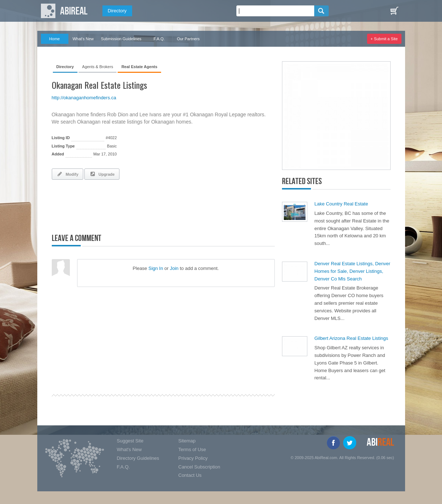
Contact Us (190, 475)
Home (54, 39)
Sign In (156, 268)
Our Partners (188, 39)
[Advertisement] (136, 205)
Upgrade (102, 174)
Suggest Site (130, 441)
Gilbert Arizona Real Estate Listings (352, 338)
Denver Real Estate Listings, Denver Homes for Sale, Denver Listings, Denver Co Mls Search (353, 271)
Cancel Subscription (199, 467)
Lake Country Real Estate (341, 204)
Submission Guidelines (121, 39)
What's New (83, 39)
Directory (117, 11)
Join (174, 268)
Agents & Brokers (98, 67)
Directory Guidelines (138, 458)
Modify (68, 174)
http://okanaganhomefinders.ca (84, 98)
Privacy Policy (193, 458)
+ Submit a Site (384, 39)
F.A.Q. (159, 39)
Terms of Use (192, 449)
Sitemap (187, 441)
